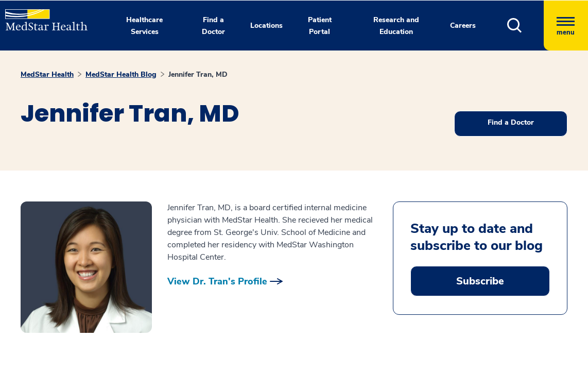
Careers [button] (463, 26)
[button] (525, 26)
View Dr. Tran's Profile (217, 281)
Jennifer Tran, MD (198, 74)
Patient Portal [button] (320, 26)
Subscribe (480, 281)
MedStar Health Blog (121, 74)
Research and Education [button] (396, 26)
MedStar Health (47, 74)
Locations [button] (266, 26)
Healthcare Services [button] (144, 26)
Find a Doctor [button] (213, 26)
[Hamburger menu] (566, 26)
